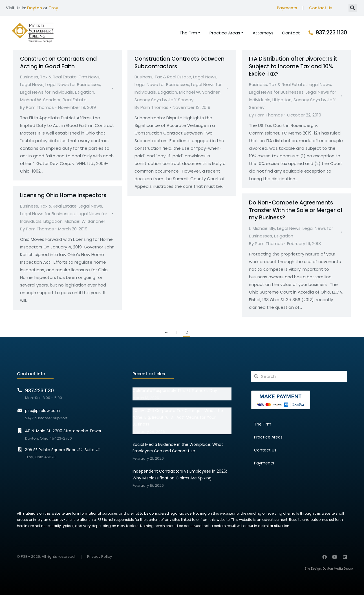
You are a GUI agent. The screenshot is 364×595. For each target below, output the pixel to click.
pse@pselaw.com (42, 411)
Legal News (32, 84)
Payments (287, 8)
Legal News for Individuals (47, 92)
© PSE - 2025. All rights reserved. (46, 557)
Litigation (85, 92)
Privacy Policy (100, 557)
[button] (353, 8)
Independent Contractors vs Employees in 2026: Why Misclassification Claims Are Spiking (180, 475)
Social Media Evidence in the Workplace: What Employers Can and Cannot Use (178, 448)
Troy (53, 8)
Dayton (35, 8)
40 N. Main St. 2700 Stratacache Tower (63, 431)
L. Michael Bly (262, 228)
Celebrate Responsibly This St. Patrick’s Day (175, 391)
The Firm (263, 424)
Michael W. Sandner (40, 100)
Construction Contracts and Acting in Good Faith (58, 63)
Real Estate (75, 100)
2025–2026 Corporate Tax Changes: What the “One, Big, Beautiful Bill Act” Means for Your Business (178, 417)
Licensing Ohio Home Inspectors (63, 195)
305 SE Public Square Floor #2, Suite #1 (63, 450)
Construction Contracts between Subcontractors (179, 63)
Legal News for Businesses (73, 84)
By (37, 107)
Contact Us (321, 8)
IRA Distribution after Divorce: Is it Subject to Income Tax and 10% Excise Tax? (293, 66)
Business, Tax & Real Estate (48, 77)
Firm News (89, 77)
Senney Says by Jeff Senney (164, 100)
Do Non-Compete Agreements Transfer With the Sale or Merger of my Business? (296, 210)
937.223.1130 (331, 33)
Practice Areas (268, 437)
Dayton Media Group (338, 569)
